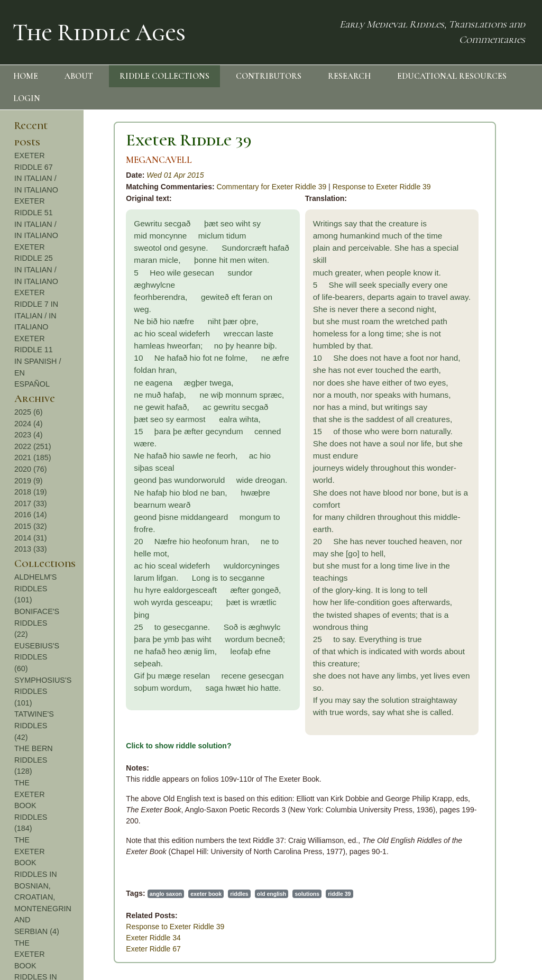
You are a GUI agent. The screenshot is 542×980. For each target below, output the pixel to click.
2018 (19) (31, 492)
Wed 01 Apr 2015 (175, 175)
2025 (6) (29, 412)
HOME (26, 76)
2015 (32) (31, 526)
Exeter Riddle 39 (189, 140)
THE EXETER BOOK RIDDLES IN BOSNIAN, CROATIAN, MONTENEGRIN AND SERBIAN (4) (43, 886)
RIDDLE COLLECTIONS (164, 76)
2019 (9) (29, 481)
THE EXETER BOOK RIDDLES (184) (31, 805)
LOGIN (27, 98)
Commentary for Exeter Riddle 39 (271, 187)
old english (272, 894)
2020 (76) (31, 469)
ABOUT (79, 76)
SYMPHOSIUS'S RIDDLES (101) (43, 692)
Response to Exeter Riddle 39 (382, 187)
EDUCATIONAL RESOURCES (452, 76)
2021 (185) (33, 457)
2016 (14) (31, 515)
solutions (307, 894)
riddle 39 (339, 894)
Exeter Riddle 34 (153, 938)
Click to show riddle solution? (178, 746)
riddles (239, 894)
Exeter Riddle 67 (153, 949)
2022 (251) (33, 446)
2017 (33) (31, 503)
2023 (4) (29, 435)
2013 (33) (31, 549)
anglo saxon (166, 894)
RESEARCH (349, 76)
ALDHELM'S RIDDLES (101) (35, 588)
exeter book (206, 894)
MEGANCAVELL (159, 160)
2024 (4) (29, 424)
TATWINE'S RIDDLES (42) (34, 725)
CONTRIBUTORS (269, 76)
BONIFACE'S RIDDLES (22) (37, 623)
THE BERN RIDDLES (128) (34, 760)
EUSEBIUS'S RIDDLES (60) (37, 657)
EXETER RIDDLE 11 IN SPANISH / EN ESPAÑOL (38, 361)
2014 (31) (31, 538)
